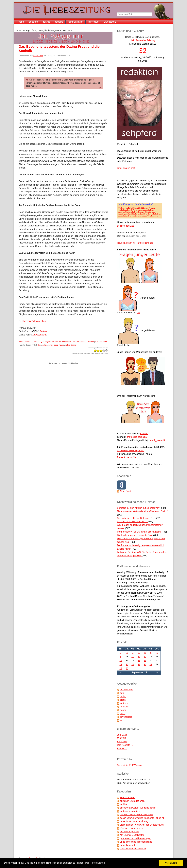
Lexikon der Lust (125, 226)
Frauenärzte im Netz (127, 457)
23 (127, 664)
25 (139, 664)
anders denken (127, 798)
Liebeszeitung (39, 335)
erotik (123, 700)
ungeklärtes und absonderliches (58, 342)
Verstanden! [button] (171, 863)
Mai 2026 (122, 738)
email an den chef (126, 168)
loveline (144, 434)
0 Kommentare (101, 342)
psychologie (126, 717)
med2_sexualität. (158, 440)
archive (124, 804)
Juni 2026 (122, 735)
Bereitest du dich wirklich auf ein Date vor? (139, 508)
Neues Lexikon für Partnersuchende (135, 243)
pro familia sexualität (137, 437)
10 (133, 657)
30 (127, 668)
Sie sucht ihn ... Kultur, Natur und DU (136, 518)
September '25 (139, 672)
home (22, 22)
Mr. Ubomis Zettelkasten (132, 835)
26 (145, 664)
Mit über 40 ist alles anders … (132, 522)
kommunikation (76, 22)
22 (121, 664)
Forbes (43, 331)
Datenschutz (110, 22)
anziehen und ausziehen (132, 801)
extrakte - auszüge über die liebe (136, 815)
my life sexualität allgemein (131, 451)
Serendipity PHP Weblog (129, 765)
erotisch (124, 703)
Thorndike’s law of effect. (35, 321)
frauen (62, 345)
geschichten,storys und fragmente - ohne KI (142, 818)
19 (145, 661)
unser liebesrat (127, 845)
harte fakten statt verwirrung (134, 821)
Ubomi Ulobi (38, 56)
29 (121, 668)
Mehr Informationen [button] (95, 863)
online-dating (71, 345)
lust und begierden (129, 832)
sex (122, 720)
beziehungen (127, 690)
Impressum (93, 22)
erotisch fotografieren (131, 811)
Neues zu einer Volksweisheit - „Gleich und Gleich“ (142, 511)
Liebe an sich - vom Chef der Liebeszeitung (142, 825)
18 (139, 661)
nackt (123, 713)
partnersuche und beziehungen (31, 342)
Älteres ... (122, 748)
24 (133, 664)
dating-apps (53, 345)
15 (121, 661)
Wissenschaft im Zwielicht (83, 342)
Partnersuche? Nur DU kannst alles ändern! (139, 532)
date (39, 345)
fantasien (125, 707)
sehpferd (33, 22)
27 (151, 664)
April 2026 (122, 742)
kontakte (59, 22)
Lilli (138, 313)
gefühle (46, 22)
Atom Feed (125, 491)
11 (139, 657)
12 (145, 657)
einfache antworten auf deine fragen (138, 808)
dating (45, 345)
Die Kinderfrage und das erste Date (135, 535)
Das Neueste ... (125, 745)
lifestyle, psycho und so (132, 828)
